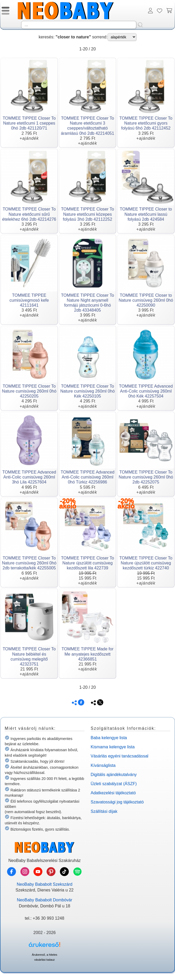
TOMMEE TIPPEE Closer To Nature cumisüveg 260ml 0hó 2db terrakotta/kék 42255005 (29, 563)
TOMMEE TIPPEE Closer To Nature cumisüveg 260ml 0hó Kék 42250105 (87, 391)
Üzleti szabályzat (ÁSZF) (114, 784)
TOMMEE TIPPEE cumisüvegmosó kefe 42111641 (29, 300)
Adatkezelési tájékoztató (113, 793)
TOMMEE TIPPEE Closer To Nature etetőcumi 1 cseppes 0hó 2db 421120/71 (29, 123)
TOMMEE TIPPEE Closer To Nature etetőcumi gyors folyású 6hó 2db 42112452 (146, 123)
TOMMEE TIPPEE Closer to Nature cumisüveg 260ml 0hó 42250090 (146, 300)
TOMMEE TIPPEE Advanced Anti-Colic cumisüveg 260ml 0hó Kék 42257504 (146, 391)
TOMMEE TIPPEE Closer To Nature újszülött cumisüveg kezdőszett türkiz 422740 (146, 563)
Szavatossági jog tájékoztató (117, 802)
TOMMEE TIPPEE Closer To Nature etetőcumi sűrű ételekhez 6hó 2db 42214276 (29, 214)
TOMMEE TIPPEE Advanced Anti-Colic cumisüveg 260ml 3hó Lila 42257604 (29, 477)
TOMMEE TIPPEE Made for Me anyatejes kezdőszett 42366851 (87, 654)
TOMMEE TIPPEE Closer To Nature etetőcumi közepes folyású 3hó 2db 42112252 (87, 214)
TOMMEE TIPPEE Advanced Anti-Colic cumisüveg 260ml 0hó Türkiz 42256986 (88, 477)
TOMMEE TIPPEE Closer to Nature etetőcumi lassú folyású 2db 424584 (146, 214)
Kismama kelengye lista (113, 747)
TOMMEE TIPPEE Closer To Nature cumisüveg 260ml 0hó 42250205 (29, 391)
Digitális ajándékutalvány (114, 775)
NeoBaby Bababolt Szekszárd (45, 884)
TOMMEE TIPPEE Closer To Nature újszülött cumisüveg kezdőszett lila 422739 (87, 563)
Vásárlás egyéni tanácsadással (120, 756)
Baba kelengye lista (109, 738)
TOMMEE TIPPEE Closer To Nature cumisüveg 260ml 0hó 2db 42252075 (146, 477)
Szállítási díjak (104, 811)
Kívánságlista (103, 765)
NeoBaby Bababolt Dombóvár (44, 900)
